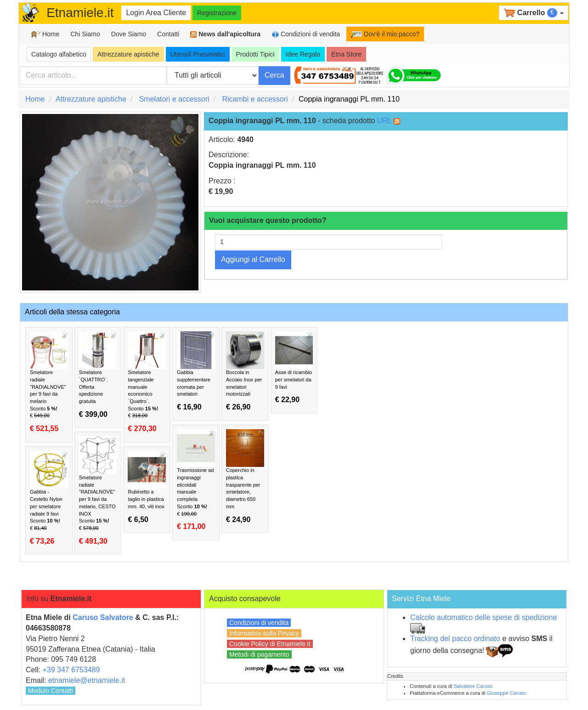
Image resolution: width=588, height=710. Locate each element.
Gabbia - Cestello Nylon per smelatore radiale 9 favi (49, 498)
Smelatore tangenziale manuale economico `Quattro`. (147, 382)
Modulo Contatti (51, 691)
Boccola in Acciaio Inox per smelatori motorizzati (245, 371)
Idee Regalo (303, 54)
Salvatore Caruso (473, 686)
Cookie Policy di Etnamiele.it (270, 644)
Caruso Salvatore (103, 617)
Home (45, 34)
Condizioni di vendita (306, 34)
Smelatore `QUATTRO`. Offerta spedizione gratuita (98, 375)
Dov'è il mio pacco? (385, 34)
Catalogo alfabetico (59, 54)
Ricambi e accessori (255, 99)
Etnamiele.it (80, 13)
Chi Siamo (85, 34)
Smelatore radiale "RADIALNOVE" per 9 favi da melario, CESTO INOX (98, 491)
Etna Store (346, 54)
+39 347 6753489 (71, 670)
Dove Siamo (129, 34)
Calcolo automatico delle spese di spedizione (483, 617)
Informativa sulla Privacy (264, 633)
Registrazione (217, 13)
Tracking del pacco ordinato (455, 639)
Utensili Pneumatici (198, 54)
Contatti (168, 34)
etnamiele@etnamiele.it (87, 680)
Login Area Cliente (156, 13)
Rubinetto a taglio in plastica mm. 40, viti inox (147, 487)
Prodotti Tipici (255, 54)
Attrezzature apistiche (128, 54)
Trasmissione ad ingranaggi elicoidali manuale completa (196, 480)
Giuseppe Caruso (507, 693)
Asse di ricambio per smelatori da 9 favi (294, 368)
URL (384, 121)
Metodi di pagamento (259, 654)
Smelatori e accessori (174, 99)
